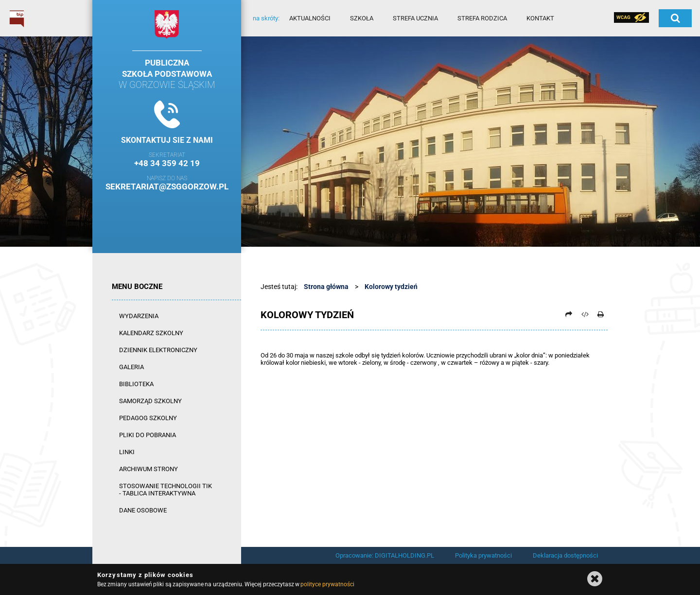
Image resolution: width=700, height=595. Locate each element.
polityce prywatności (327, 584)
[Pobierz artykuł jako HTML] (585, 314)
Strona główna (326, 287)
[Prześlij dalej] (569, 314)
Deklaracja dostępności (565, 555)
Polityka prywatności (483, 555)
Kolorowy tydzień (391, 287)
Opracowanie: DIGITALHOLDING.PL (385, 555)
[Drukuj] (600, 314)
